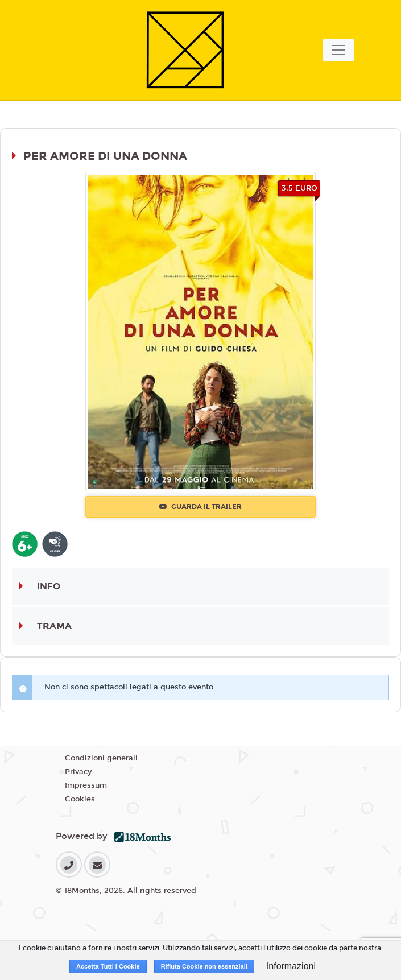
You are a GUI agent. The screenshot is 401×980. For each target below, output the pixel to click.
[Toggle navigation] (338, 50)
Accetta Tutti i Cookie (108, 966)
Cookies (80, 799)
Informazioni (291, 966)
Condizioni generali (101, 758)
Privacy (78, 772)
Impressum (86, 785)
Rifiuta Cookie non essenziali (204, 966)
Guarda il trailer (201, 507)
